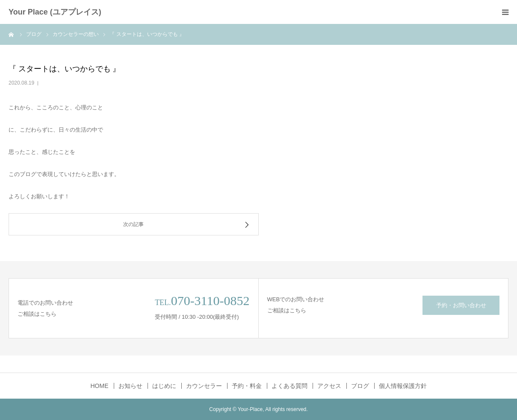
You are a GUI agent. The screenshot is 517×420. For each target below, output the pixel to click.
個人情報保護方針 (403, 386)
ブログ (360, 386)
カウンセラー (204, 386)
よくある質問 (290, 386)
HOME (100, 386)
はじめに (164, 386)
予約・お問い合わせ (461, 305)
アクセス (329, 386)
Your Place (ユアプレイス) (55, 12)
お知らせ (130, 386)
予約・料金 (247, 386)
